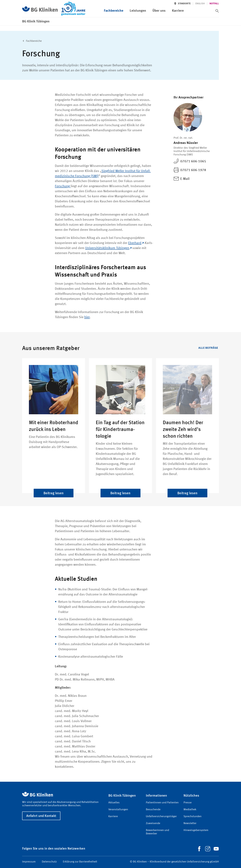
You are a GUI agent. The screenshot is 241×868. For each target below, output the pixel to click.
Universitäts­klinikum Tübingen (108, 248)
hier (87, 317)
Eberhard (136, 243)
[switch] (217, 11)
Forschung (63, 186)
